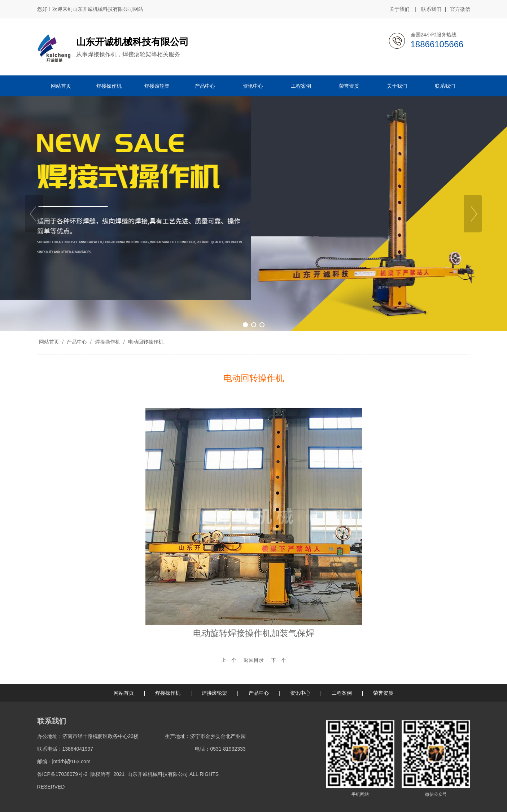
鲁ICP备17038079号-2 (62, 774)
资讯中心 (300, 693)
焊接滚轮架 (214, 693)
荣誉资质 (383, 693)
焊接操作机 (108, 342)
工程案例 (342, 693)
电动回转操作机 (145, 342)
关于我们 (399, 9)
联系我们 (431, 9)
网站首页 (49, 342)
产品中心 (77, 342)
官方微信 (460, 9)
